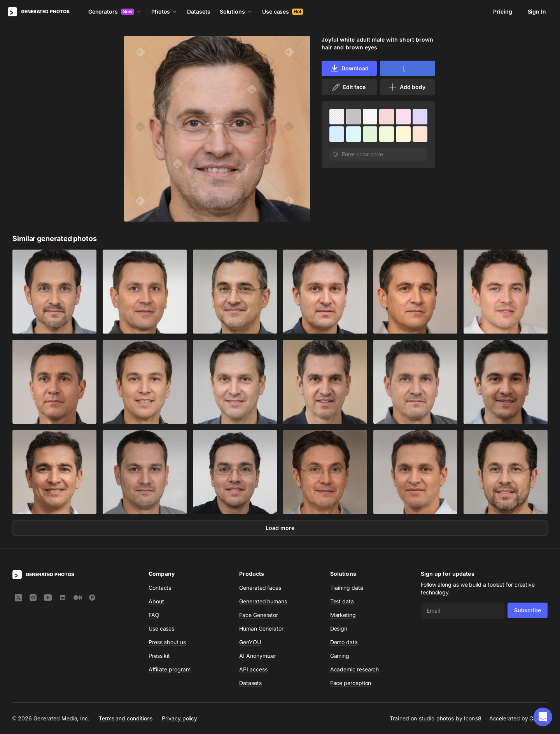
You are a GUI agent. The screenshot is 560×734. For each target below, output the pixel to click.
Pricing (502, 11)
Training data (347, 588)
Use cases (283, 11)
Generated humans (263, 601)
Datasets (199, 11)
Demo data (344, 642)
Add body (407, 87)
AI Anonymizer (258, 656)
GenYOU (250, 642)
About (156, 601)
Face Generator (259, 615)
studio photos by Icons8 (450, 718)
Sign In (537, 11)
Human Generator (261, 628)
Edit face (348, 87)
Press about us (167, 642)
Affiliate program (170, 669)
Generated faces (260, 588)
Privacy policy (179, 718)
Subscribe (528, 610)
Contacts (160, 588)
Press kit (159, 656)
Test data (342, 601)
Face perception (351, 683)
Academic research (355, 669)
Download (349, 68)
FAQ (154, 615)
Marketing (343, 615)
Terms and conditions (126, 718)
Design (339, 628)
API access (253, 669)
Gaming (340, 656)
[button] (543, 717)
